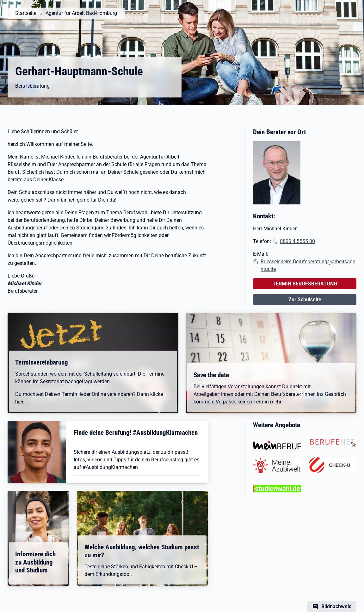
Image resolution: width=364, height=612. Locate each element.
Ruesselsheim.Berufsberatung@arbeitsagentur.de (308, 265)
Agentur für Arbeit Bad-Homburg (81, 13)
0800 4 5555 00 (297, 241)
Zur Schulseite (305, 300)
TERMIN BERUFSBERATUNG (305, 284)
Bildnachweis (336, 606)
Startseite (26, 13)
